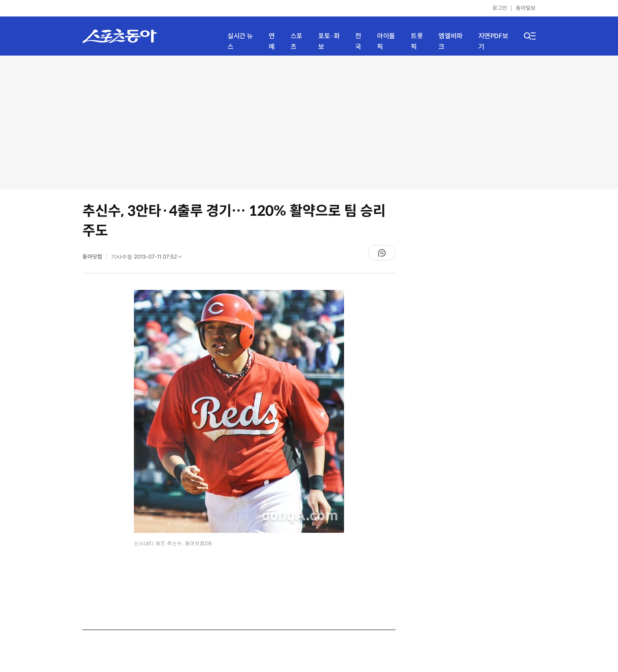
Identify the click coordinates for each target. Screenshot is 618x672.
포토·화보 (329, 41)
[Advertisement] (309, 121)
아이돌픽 (386, 41)
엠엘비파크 (450, 41)
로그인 (500, 8)
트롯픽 (417, 41)
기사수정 (149, 259)
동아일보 (526, 8)
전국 (358, 41)
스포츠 (296, 41)
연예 (272, 41)
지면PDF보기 (493, 41)
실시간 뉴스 (240, 41)
